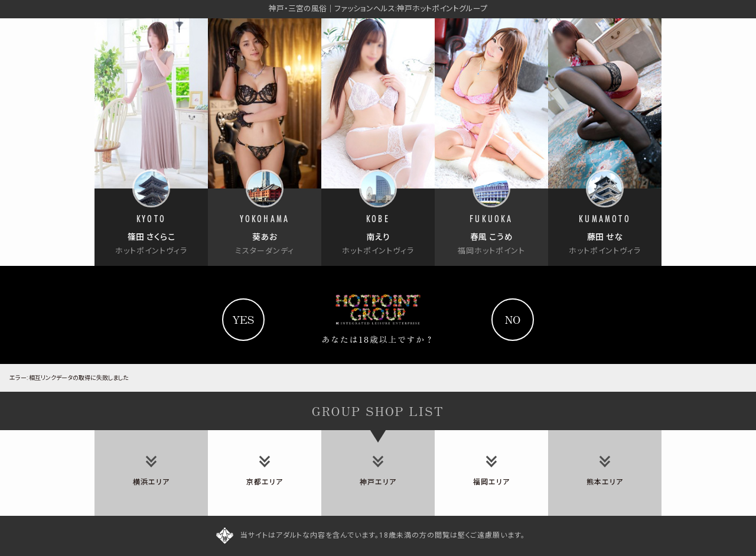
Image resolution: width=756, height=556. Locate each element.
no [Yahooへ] (513, 319)
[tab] (151, 473)
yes (243, 319)
